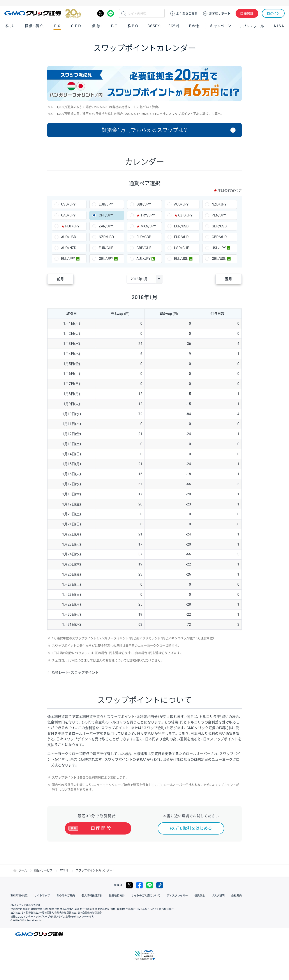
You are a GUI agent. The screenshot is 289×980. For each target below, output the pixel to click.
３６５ (174, 26)
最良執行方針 (117, 896)
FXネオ (64, 870)
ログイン (273, 13)
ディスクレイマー (177, 896)
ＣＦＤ (76, 26)
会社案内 (236, 896)
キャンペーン (220, 26)
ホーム (23, 870)
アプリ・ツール (252, 26)
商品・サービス (43, 870)
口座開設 (247, 13)
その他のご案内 (66, 896)
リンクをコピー (160, 885)
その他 (194, 26)
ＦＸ (57, 26)
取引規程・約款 (19, 896)
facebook (139, 885)
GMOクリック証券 (43, 13)
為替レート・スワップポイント (75, 673)
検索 (123, 13)
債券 (97, 26)
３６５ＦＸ (154, 26)
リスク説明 (218, 896)
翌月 (229, 279)
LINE (111, 13)
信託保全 (200, 896)
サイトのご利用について (146, 896)
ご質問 (187, 13)
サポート (220, 13)
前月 (60, 279)
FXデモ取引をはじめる (191, 828)
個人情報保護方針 (92, 896)
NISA (279, 26)
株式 (10, 26)
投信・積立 (34, 26)
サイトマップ (42, 896)
